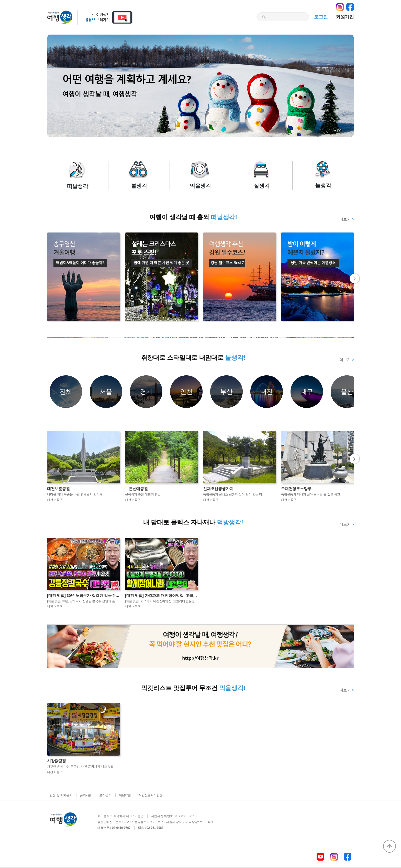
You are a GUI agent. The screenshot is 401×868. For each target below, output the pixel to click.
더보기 (347, 219)
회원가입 (345, 17)
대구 (307, 391)
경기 (146, 391)
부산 (227, 391)
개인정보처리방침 (150, 795)
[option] (201, 338)
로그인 (321, 17)
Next (355, 279)
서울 (106, 391)
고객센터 (105, 795)
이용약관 (125, 795)
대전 (267, 391)
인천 (186, 391)
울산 (347, 391)
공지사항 (86, 795)
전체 (66, 391)
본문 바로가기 (0, 0)
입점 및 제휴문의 (61, 795)
